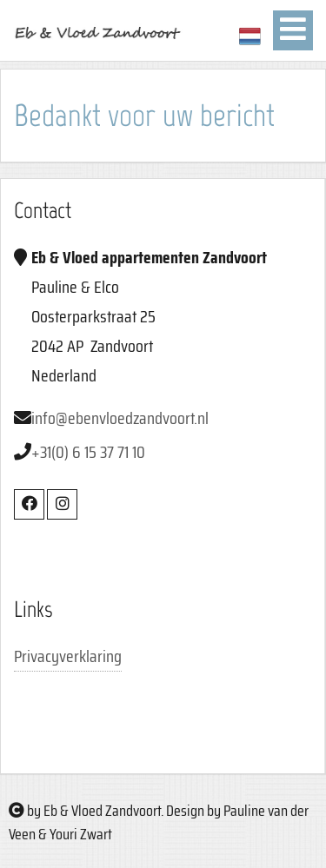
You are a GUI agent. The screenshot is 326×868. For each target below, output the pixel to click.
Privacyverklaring (68, 656)
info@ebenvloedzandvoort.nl (120, 418)
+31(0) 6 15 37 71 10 (88, 452)
